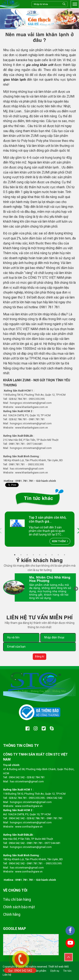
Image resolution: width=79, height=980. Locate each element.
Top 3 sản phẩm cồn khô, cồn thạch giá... (48, 519)
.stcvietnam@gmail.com (37, 448)
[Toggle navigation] (75, 4)
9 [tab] (64, 555)
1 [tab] (15, 555)
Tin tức (67, 971)
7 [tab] (52, 555)
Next (76, 589)
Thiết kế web (56, 967)
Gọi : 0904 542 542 (20, 971)
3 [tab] (27, 555)
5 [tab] (40, 555)
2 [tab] (21, 555)
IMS (67, 967)
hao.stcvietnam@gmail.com (27, 781)
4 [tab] (33, 555)
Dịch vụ (55, 971)
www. (18, 407)
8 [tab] (58, 555)
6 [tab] (46, 555)
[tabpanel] (39, 529)
